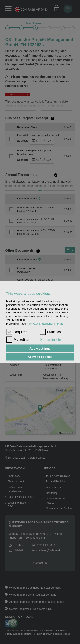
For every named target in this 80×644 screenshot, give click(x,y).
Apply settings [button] (40, 348)
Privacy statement (40, 323)
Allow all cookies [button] (40, 357)
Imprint (58, 323)
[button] (50, 340)
